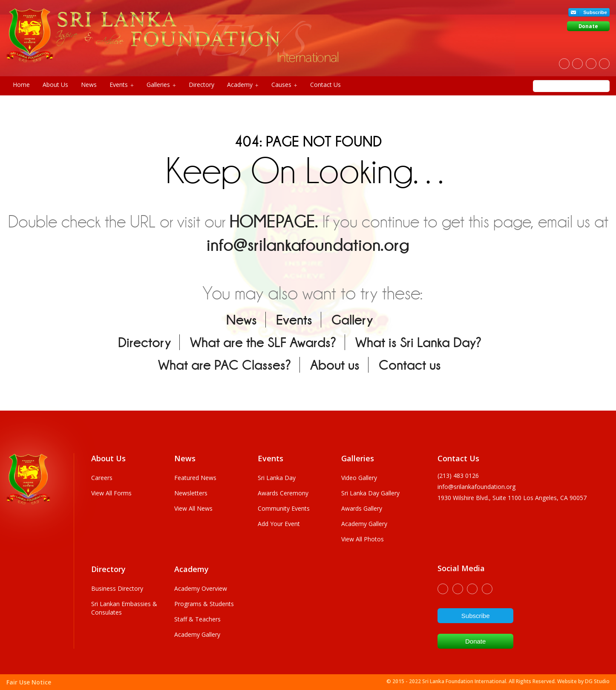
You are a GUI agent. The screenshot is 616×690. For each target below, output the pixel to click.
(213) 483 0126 (458, 476)
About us (335, 365)
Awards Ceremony (283, 493)
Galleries (161, 85)
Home (21, 85)
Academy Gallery (364, 524)
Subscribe (595, 12)
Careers (102, 478)
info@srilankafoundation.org (308, 245)
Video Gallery (359, 478)
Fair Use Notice (29, 682)
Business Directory (117, 588)
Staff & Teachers (197, 619)
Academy (243, 85)
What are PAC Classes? (225, 365)
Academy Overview (201, 588)
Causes (284, 85)
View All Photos (363, 539)
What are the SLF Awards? (263, 342)
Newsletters (191, 493)
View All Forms (111, 493)
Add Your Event (279, 524)
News (89, 85)
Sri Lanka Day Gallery (370, 493)
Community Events (284, 508)
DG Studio (597, 681)
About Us (55, 85)
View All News (193, 508)
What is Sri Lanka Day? (418, 342)
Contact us (410, 365)
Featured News (195, 478)
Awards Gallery (362, 508)
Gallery (352, 320)
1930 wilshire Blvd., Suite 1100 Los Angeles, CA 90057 (512, 498)
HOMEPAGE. (274, 221)
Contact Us (325, 85)
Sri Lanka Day (277, 478)
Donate (588, 26)
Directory (201, 85)
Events (122, 85)
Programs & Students (204, 604)
